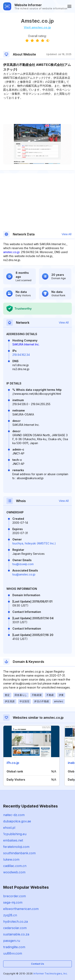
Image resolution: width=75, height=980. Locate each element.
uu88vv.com (13, 953)
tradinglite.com (14, 947)
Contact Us (37, 964)
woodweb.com (14, 872)
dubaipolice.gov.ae (17, 821)
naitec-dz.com (14, 815)
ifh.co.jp (13, 763)
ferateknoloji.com (16, 847)
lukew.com (11, 859)
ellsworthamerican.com (21, 909)
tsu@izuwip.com (23, 564)
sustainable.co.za (16, 934)
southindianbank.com (19, 853)
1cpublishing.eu (15, 834)
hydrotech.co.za (15, 921)
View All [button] (66, 234)
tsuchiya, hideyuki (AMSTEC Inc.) (34, 543)
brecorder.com (14, 896)
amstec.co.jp (11, 252)
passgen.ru (12, 941)
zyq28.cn (10, 915)
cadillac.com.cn (15, 866)
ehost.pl (9, 828)
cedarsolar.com (15, 928)
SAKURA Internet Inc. (26, 344)
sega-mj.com (13, 902)
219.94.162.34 (21, 355)
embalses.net (13, 840)
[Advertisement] (37, 112)
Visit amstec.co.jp (37, 27)
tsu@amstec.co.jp (24, 574)
